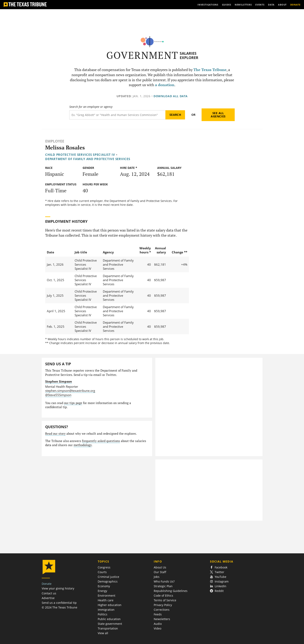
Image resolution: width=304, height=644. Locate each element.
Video (158, 628)
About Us (160, 567)
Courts (102, 572)
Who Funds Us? (164, 581)
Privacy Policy (163, 605)
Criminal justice (108, 577)
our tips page (73, 403)
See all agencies (218, 115)
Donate (47, 584)
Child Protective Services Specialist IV (80, 155)
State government (110, 624)
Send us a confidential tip (59, 603)
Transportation (108, 628)
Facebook (219, 567)
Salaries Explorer (189, 55)
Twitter (217, 572)
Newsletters (162, 619)
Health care (106, 600)
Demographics (108, 581)
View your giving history (58, 588)
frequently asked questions (101, 441)
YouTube (218, 577)
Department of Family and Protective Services (88, 159)
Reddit (217, 591)
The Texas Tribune (210, 70)
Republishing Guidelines (171, 591)
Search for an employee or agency (91, 107)
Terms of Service (165, 600)
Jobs (157, 577)
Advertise (48, 598)
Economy (104, 586)
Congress (104, 567)
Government (142, 55)
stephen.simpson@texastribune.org (70, 391)
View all (103, 633)
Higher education (110, 605)
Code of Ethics (163, 596)
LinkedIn (218, 586)
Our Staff (160, 572)
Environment (107, 596)
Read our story (55, 434)
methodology (83, 445)
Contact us (49, 593)
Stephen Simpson (59, 381)
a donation (165, 85)
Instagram (219, 581)
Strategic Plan (163, 586)
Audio (158, 624)
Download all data (171, 96)
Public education (109, 619)
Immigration (106, 610)
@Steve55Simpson (58, 395)
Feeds (158, 614)
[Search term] (117, 115)
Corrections (162, 610)
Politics (103, 614)
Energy (102, 591)
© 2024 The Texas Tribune (59, 607)
